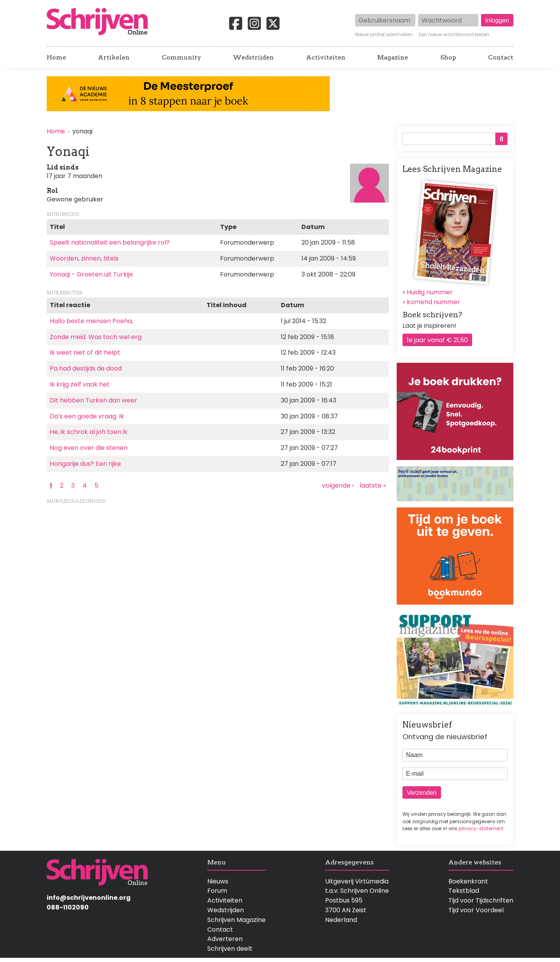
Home (56, 58)
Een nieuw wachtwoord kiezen (454, 35)
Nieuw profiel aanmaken (384, 35)
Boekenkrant (468, 881)
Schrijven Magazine (236, 920)
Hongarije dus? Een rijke (85, 464)
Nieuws (218, 881)
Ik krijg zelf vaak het (80, 384)
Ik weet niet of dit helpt (85, 352)
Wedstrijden (253, 58)
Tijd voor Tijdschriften (481, 900)
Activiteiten (326, 58)
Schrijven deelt (230, 949)
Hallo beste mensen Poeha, (91, 321)
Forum (217, 891)
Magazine (393, 58)
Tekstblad (464, 891)
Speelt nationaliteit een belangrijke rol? (110, 242)
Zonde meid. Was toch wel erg (96, 337)
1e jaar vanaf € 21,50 (437, 340)
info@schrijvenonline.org (89, 898)
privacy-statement (481, 828)
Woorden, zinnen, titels (84, 258)
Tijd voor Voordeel (476, 910)
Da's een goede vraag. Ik (87, 416)
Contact (501, 58)
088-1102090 (68, 907)
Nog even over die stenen (89, 448)
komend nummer (433, 302)
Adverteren (225, 939)
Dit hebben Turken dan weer (94, 400)
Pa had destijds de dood (86, 368)
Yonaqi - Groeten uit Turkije (91, 274)
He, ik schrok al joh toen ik (89, 432)
